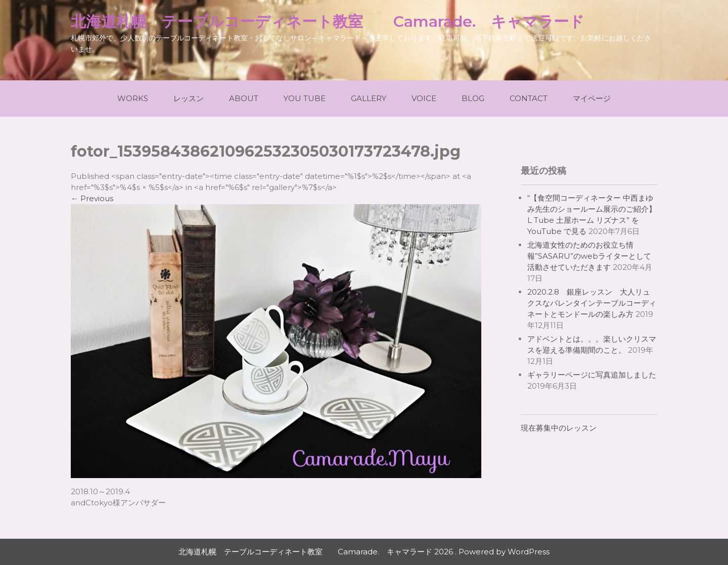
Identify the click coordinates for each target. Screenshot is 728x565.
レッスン (189, 98)
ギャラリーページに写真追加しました (592, 375)
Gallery (369, 98)
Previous (92, 198)
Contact (529, 98)
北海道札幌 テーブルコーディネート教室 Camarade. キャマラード (328, 21)
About (244, 98)
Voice (424, 98)
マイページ (592, 98)
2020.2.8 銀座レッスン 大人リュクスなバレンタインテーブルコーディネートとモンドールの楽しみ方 (592, 303)
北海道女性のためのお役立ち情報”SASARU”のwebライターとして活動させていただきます (589, 256)
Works (133, 98)
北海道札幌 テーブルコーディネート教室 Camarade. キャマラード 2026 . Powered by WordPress (364, 552)
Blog (473, 98)
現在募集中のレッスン (559, 428)
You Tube (305, 98)
